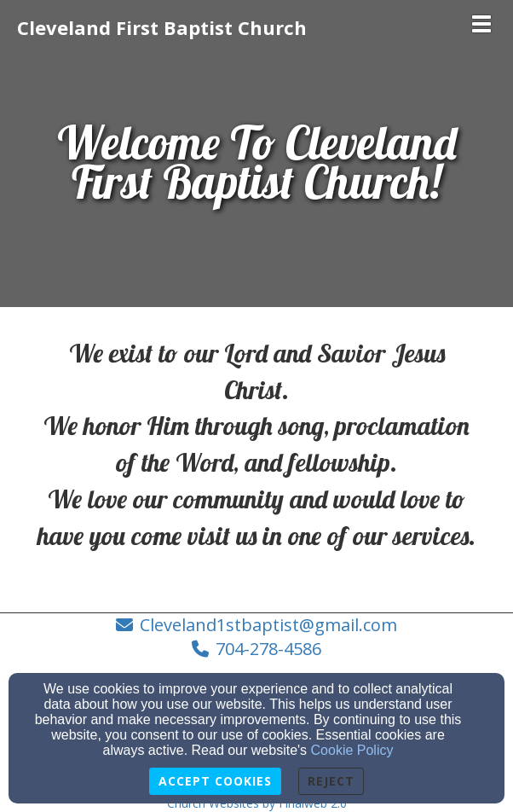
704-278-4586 (268, 649)
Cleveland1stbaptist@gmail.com (268, 625)
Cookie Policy (352, 750)
